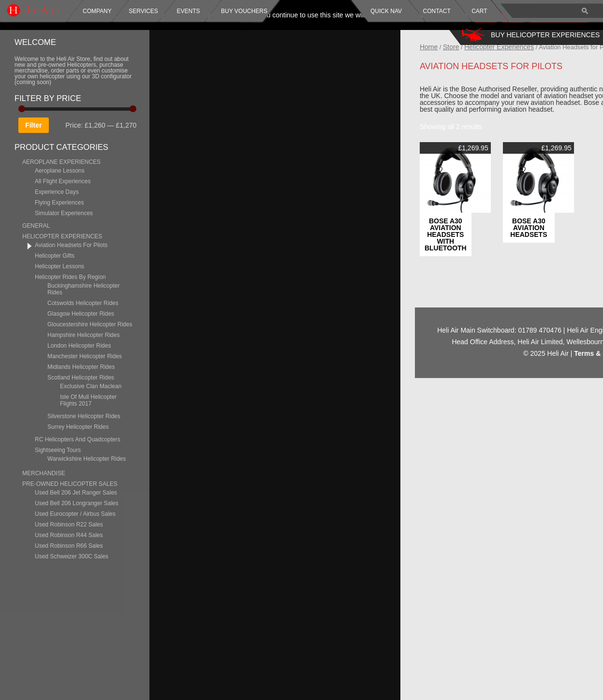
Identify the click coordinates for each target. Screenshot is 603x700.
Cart (479, 11)
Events (187, 11)
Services (143, 11)
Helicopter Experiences (544, 47)
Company (97, 11)
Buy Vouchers (244, 11)
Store (496, 47)
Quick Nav (386, 11)
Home (474, 47)
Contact (437, 11)
